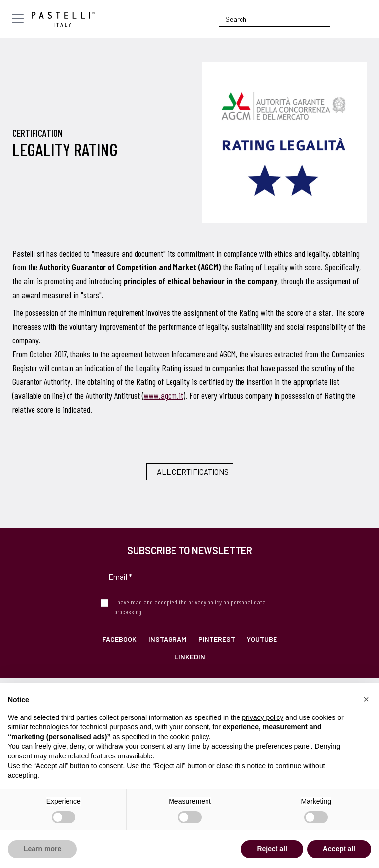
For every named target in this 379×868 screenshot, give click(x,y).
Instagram (167, 639)
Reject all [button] (272, 849)
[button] (366, 699)
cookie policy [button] (189, 737)
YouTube (262, 639)
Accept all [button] (339, 849)
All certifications (193, 472)
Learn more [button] (42, 849)
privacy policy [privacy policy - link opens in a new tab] (263, 717)
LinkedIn (190, 657)
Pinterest (217, 639)
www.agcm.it (164, 395)
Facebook (120, 639)
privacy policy (205, 602)
